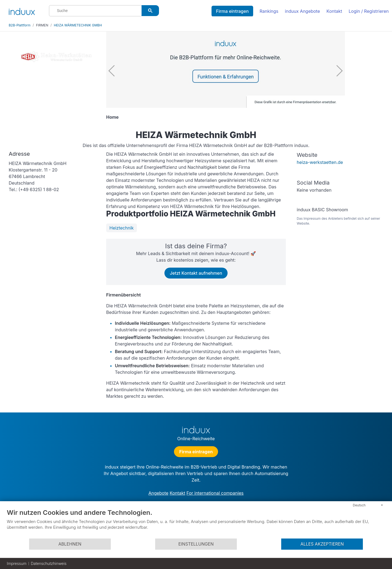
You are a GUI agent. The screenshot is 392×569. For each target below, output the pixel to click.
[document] (196, 523)
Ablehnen (70, 544)
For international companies (215, 493)
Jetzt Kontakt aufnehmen (196, 273)
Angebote (158, 493)
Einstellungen (196, 544)
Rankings (269, 11)
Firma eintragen (232, 11)
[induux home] (22, 10)
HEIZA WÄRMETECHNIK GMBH (78, 25)
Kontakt (334, 11)
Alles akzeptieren (322, 544)
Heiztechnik (122, 228)
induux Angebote (303, 11)
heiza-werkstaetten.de (320, 162)
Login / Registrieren (369, 11)
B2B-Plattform (20, 25)
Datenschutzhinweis (49, 563)
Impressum (17, 563)
